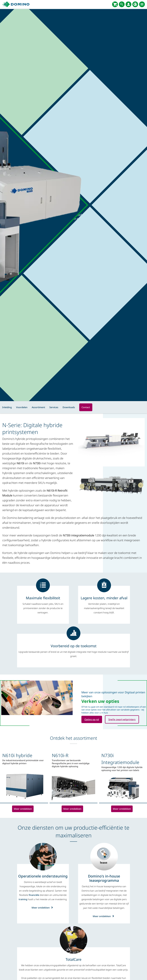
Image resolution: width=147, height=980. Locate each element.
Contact (86, 407)
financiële (34, 895)
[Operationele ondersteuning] (43, 876)
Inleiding (7, 407)
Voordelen (22, 407)
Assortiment (38, 407)
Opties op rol (92, 719)
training (23, 900)
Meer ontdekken (23, 809)
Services (54, 407)
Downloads (69, 407)
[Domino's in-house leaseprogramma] (104, 878)
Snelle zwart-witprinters (124, 719)
